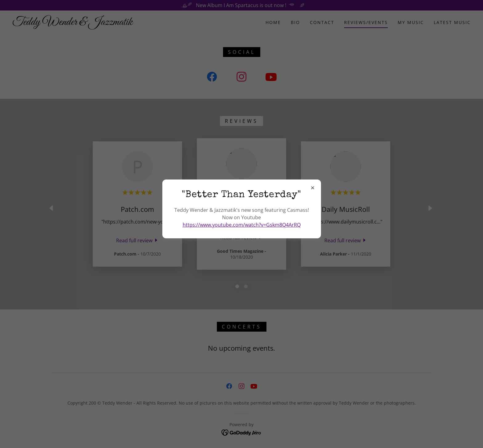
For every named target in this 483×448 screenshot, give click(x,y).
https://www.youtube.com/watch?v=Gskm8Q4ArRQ (242, 225)
